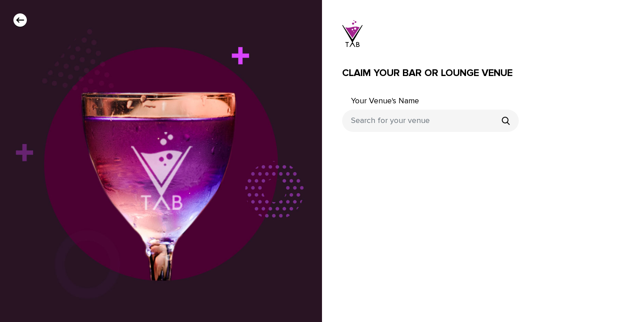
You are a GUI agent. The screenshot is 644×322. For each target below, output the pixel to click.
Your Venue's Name (385, 101)
